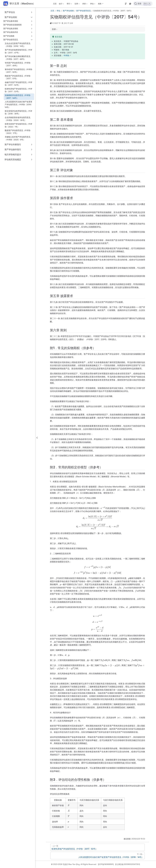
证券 (77, 4)
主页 (55, 4)
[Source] (126, 4)
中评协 (66, 56)
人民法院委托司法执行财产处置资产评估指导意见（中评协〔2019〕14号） (19, 104)
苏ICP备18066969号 (106, 864)
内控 (85, 4)
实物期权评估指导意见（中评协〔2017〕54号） (18, 97)
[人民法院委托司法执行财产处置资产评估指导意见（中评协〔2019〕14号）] (97, 856)
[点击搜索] (143, 4)
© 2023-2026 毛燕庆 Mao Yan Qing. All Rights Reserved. (74, 864)
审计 (69, 4)
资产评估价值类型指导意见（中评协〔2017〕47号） (18, 51)
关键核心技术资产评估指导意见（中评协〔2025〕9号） (18, 138)
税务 (100, 4)
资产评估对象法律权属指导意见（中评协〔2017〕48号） (18, 58)
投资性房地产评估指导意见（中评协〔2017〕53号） (18, 90)
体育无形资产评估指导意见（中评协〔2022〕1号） (18, 125)
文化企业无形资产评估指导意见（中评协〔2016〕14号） (18, 45)
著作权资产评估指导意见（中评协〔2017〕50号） (18, 71)
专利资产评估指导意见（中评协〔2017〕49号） (18, 64)
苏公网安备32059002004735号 (128, 864)
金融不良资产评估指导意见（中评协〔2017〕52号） (18, 84)
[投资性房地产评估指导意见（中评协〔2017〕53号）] (97, 847)
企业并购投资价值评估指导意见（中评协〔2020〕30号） (18, 119)
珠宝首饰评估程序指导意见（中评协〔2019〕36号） (18, 112)
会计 (61, 4)
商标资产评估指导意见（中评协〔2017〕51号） (18, 77)
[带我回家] (19, 4)
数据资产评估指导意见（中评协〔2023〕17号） (18, 132)
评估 (93, 4)
